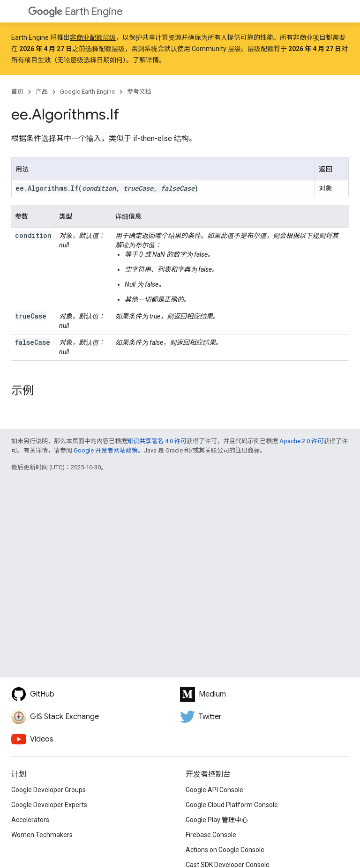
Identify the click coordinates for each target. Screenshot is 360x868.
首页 (17, 92)
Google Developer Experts (49, 805)
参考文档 (139, 92)
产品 (42, 92)
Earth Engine (75, 11)
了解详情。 (149, 60)
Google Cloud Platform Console (232, 805)
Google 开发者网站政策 (106, 450)
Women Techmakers (42, 835)
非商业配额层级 (93, 37)
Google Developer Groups (49, 790)
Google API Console (214, 790)
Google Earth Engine (87, 92)
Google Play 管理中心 (217, 820)
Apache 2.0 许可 (301, 441)
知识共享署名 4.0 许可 (157, 441)
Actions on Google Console (225, 850)
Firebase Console (211, 835)
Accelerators (30, 820)
